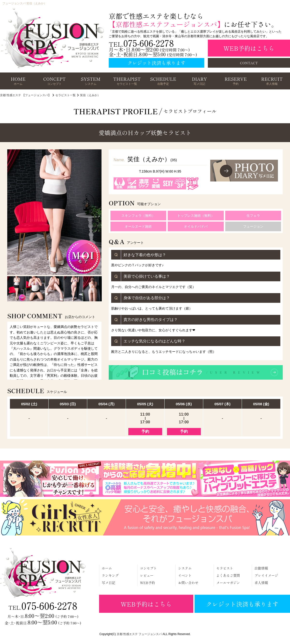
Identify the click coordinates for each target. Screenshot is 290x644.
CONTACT (249, 63)
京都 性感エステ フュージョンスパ (139, 634)
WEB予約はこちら (249, 48)
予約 (145, 431)
